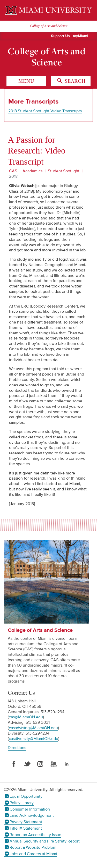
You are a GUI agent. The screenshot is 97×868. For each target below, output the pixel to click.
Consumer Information (30, 809)
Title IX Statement (26, 828)
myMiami (81, 36)
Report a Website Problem (33, 847)
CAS (13, 171)
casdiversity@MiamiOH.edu (33, 739)
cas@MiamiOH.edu (26, 717)
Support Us (60, 36)
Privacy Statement (26, 822)
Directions (17, 748)
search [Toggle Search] (74, 81)
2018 (13, 176)
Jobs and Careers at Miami (33, 854)
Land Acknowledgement (32, 815)
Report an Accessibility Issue (35, 835)
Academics (32, 171)
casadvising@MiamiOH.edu (33, 728)
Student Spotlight (64, 171)
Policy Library (22, 803)
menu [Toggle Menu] (26, 81)
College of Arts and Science (47, 57)
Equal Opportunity (26, 796)
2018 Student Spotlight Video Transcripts (45, 111)
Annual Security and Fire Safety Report (45, 841)
